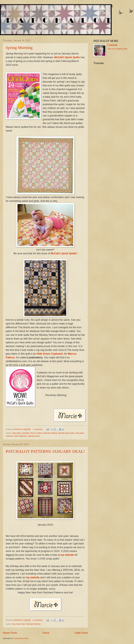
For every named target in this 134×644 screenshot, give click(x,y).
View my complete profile (117, 49)
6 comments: (38, 620)
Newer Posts (10, 633)
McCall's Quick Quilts (67, 57)
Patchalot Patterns (33, 624)
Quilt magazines (21, 436)
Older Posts (81, 633)
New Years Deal (18, 624)
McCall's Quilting (50, 433)
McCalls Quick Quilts (66, 433)
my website (67, 555)
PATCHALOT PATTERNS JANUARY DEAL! (45, 451)
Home (46, 633)
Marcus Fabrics (37, 433)
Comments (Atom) (21, 638)
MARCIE (114, 45)
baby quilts (16, 433)
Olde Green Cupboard (50, 354)
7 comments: (38, 429)
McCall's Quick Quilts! (64, 253)
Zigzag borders (34, 436)
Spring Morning (19, 47)
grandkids (26, 433)
